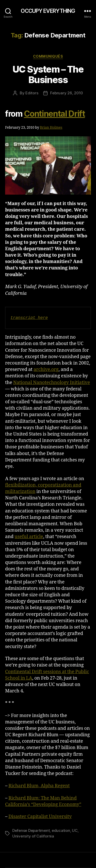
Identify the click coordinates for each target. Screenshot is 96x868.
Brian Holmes (51, 128)
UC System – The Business (48, 74)
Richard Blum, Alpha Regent (39, 786)
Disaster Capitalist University (40, 817)
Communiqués (48, 56)
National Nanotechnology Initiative (51, 383)
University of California (33, 836)
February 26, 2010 (67, 93)
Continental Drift (54, 114)
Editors (32, 93)
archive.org (46, 370)
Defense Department (31, 830)
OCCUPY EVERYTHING (48, 11)
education (61, 830)
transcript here (29, 318)
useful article (29, 537)
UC (75, 830)
